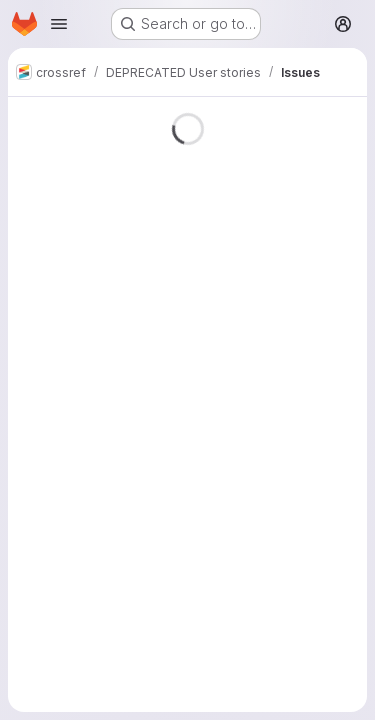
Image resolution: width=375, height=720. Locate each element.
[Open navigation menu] (59, 24)
